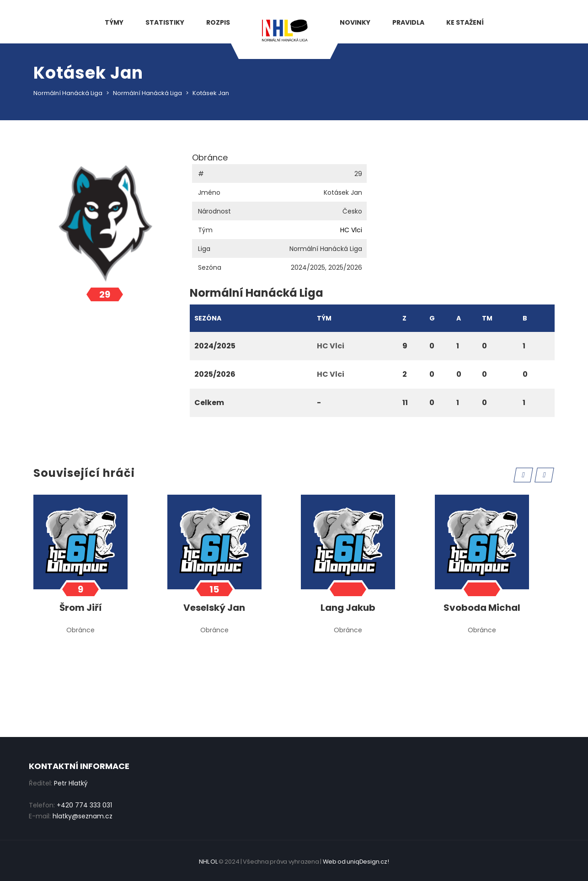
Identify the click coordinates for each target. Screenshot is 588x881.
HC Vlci (351, 230)
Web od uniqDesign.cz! (356, 862)
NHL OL (208, 862)
